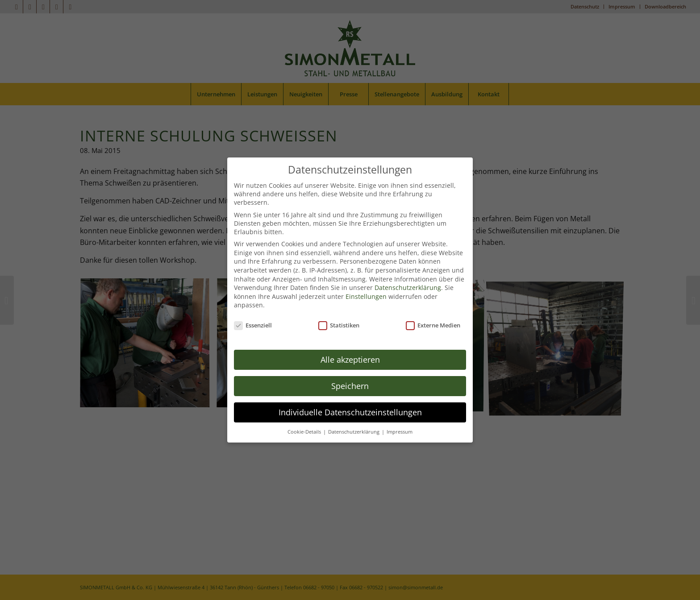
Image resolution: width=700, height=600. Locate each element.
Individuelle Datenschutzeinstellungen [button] (350, 397)
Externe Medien (433, 310)
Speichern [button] (350, 371)
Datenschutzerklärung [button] (354, 417)
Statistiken (339, 310)
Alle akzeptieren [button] (350, 344)
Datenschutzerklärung (408, 273)
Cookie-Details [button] (305, 417)
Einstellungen (366, 281)
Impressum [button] (400, 417)
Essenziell (253, 310)
